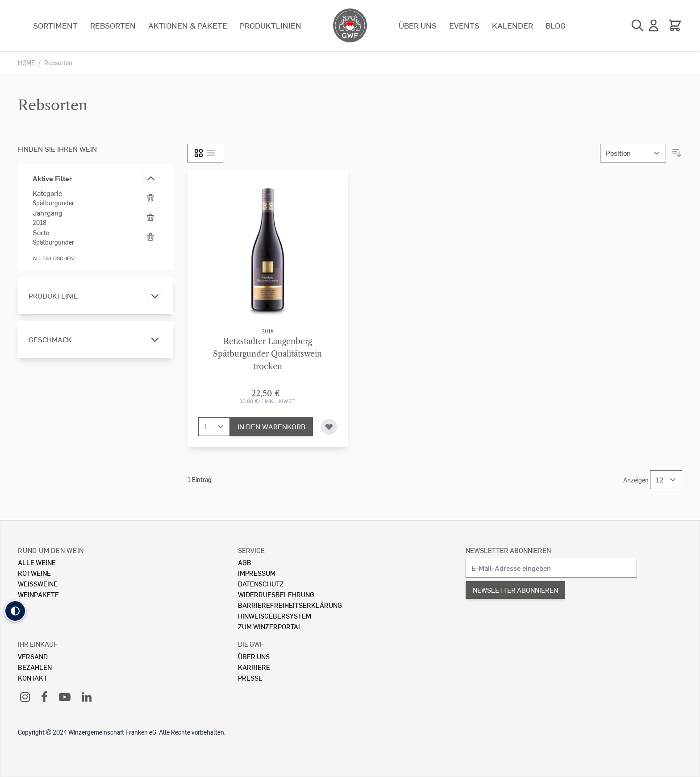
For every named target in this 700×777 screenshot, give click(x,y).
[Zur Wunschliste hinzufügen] (329, 427)
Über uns (418, 25)
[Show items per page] (666, 480)
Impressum (257, 573)
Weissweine (38, 584)
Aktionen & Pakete (188, 25)
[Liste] (211, 153)
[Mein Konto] (654, 25)
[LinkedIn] (87, 696)
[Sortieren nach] (633, 153)
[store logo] (350, 25)
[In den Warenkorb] (271, 427)
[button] (15, 611)
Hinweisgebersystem (275, 616)
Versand (33, 656)
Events (464, 25)
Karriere (254, 667)
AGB (245, 562)
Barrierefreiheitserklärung (290, 605)
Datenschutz (261, 584)
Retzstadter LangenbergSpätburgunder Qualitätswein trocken (267, 354)
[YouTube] (65, 696)
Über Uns (254, 656)
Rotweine (34, 573)
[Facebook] (44, 696)
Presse (250, 678)
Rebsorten (113, 25)
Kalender (512, 25)
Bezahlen (35, 667)
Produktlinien (271, 25)
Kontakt (33, 678)
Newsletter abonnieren (508, 550)
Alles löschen (53, 258)
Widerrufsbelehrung (276, 594)
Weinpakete (38, 594)
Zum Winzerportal (270, 626)
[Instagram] (25, 696)
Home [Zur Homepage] (26, 63)
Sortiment (55, 25)
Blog (556, 25)
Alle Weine (37, 562)
